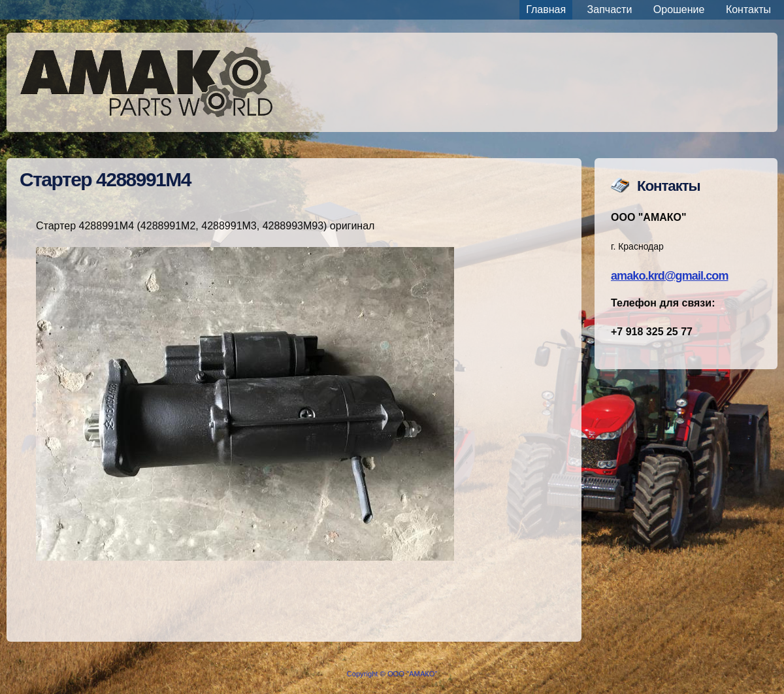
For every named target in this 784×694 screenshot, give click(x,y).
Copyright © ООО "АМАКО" (392, 674)
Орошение (679, 9)
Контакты (748, 9)
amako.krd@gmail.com (670, 276)
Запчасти (610, 9)
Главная (546, 9)
